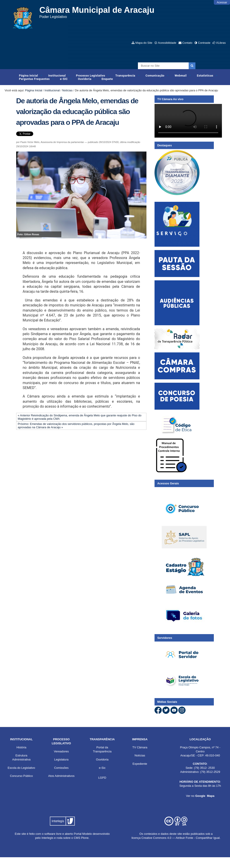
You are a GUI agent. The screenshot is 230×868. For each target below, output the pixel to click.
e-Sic (102, 768)
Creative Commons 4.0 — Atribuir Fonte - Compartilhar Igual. (181, 838)
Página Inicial (29, 76)
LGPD (102, 778)
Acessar (222, 2)
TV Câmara (140, 747)
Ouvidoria (85, 79)
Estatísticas (205, 76)
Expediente (140, 764)
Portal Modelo (83, 834)
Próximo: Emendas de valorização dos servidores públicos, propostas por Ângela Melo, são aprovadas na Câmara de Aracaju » (76, 426)
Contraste (204, 43)
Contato (187, 43)
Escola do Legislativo (21, 768)
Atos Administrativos (61, 776)
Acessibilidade (167, 43)
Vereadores (61, 751)
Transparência (125, 76)
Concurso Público (21, 776)
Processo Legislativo (91, 76)
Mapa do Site (144, 43)
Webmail (181, 76)
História (21, 747)
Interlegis (48, 838)
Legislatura (61, 759)
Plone (85, 838)
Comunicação (155, 76)
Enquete (107, 79)
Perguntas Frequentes (34, 79)
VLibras (221, 43)
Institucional (57, 76)
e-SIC (64, 79)
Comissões (61, 768)
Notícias (67, 90)
